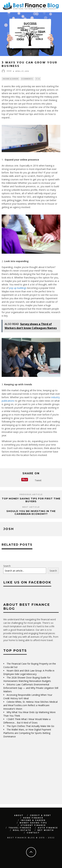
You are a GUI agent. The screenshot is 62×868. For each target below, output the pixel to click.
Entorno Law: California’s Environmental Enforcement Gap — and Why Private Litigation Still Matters (31, 688)
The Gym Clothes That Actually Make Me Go (30, 726)
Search (7, 566)
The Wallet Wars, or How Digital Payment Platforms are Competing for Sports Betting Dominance (27, 733)
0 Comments (27, 79)
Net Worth (46, 830)
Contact (33, 833)
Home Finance (33, 818)
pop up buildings (18, 288)
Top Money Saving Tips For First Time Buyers (31, 500)
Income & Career (11, 79)
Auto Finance (48, 828)
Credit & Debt (41, 815)
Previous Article (31, 495)
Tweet (38, 480)
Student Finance (33, 825)
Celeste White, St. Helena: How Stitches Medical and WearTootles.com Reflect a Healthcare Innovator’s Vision (30, 705)
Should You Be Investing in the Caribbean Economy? (31, 513)
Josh (7, 71)
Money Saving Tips (33, 823)
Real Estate (22, 830)
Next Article (31, 507)
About (19, 815)
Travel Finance (20, 828)
